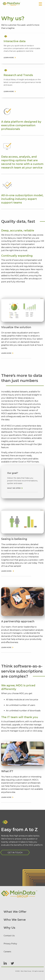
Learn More (6, 353)
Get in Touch (15, 853)
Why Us (9, 928)
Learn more (9, 58)
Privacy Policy (10, 944)
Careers (7, 952)
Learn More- (7, 571)
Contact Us (9, 936)
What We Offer (15, 912)
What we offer (14, 488)
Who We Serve (15, 920)
